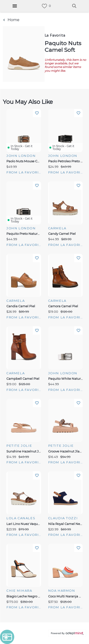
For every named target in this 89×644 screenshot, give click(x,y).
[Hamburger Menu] (15, 6)
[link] (44, 6)
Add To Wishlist (37, 113)
